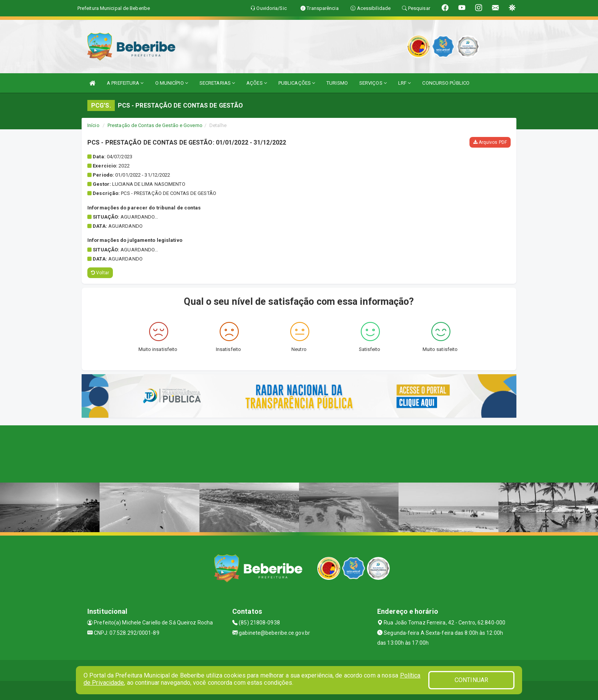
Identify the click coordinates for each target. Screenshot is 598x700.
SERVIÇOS (373, 83)
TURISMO (337, 83)
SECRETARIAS (217, 83)
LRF (405, 83)
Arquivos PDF (490, 142)
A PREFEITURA (125, 83)
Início (93, 125)
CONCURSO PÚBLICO (446, 83)
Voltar (100, 273)
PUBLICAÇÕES (297, 83)
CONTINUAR (471, 680)
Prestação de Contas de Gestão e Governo (155, 125)
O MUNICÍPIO (172, 83)
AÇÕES (257, 83)
